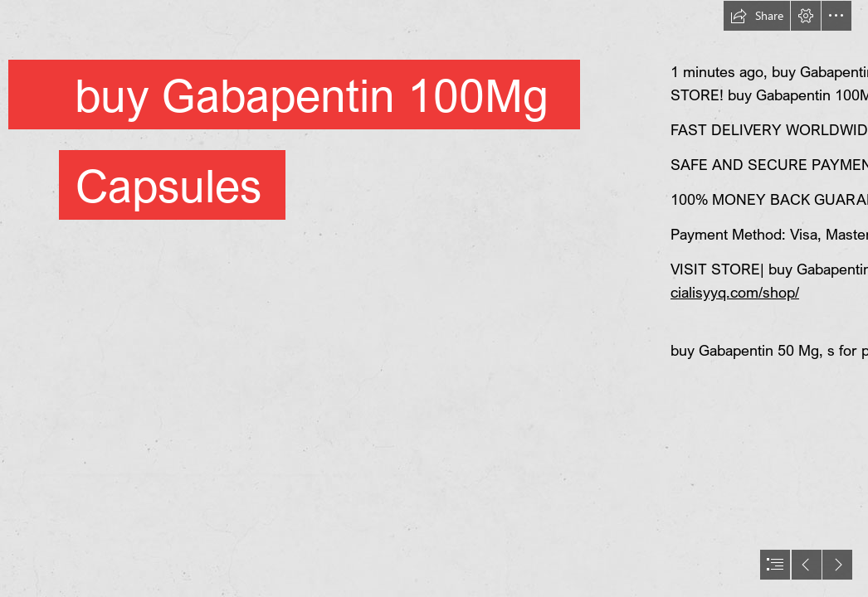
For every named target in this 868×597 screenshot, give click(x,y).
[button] (757, 16)
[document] (434, 298)
